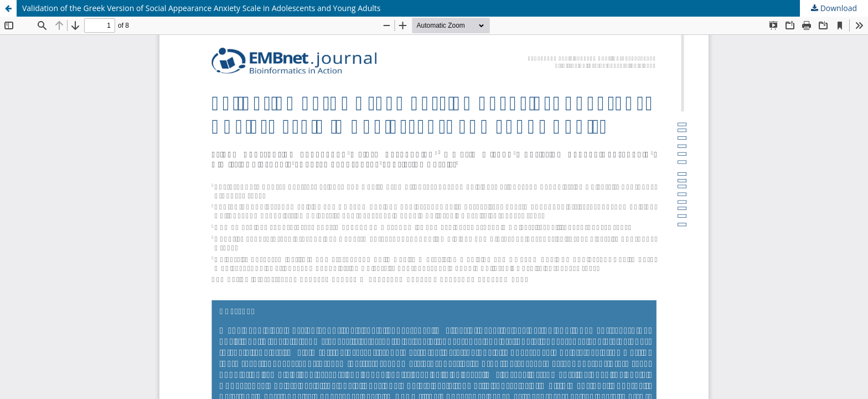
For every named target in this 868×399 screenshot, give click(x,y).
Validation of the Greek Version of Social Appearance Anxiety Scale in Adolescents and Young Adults (201, 8)
